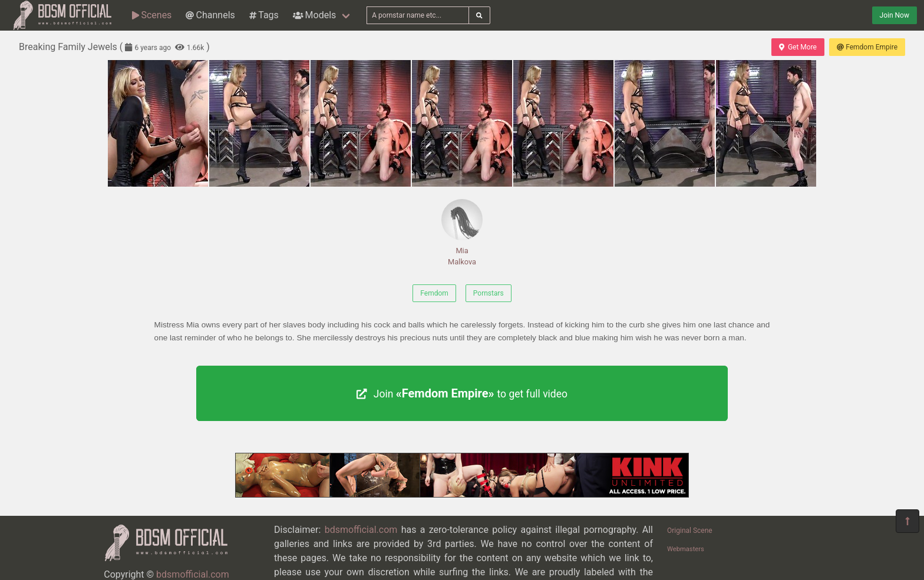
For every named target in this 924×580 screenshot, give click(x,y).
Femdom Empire (867, 47)
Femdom (434, 293)
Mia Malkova (462, 233)
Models (314, 15)
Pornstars (489, 293)
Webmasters (686, 549)
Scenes (152, 15)
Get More (798, 47)
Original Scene (690, 531)
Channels (210, 15)
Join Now (895, 15)
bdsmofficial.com (361, 530)
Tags (264, 15)
